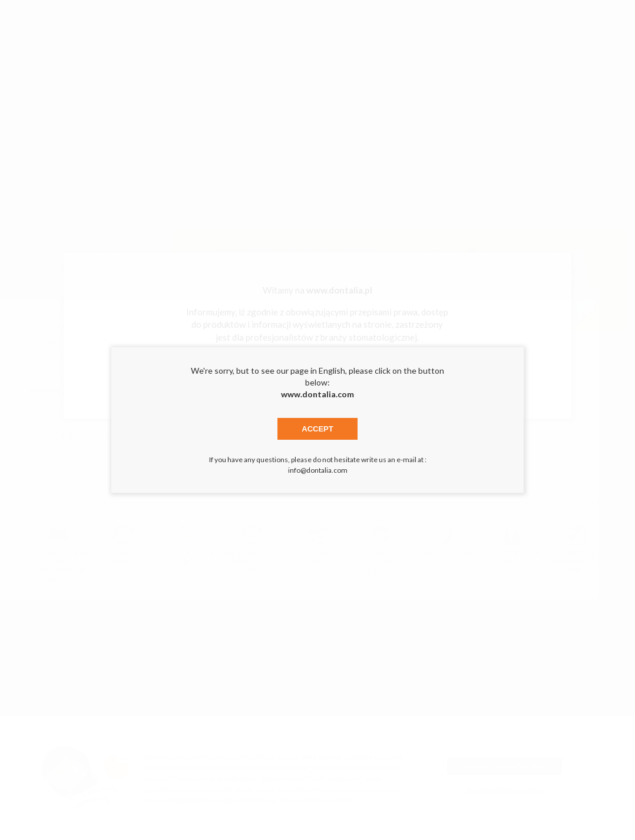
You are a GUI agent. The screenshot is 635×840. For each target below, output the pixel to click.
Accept (317, 429)
